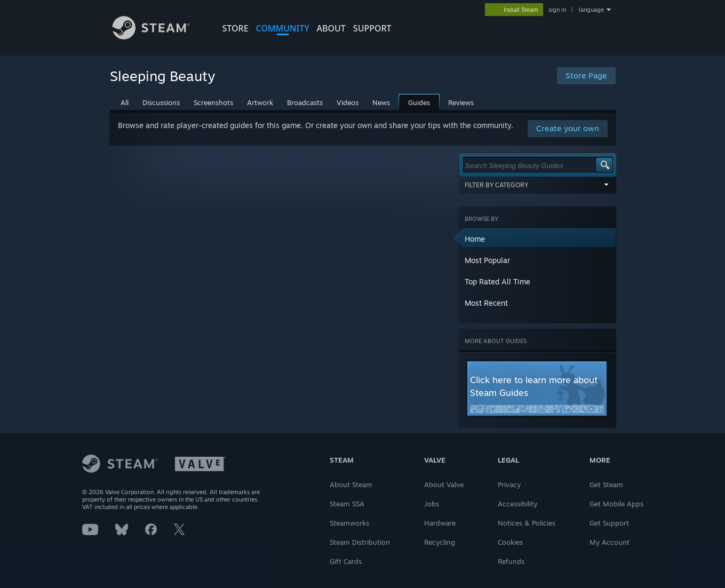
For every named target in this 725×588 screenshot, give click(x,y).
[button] (538, 239)
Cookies (510, 542)
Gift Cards (346, 561)
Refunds (511, 561)
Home (475, 239)
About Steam (351, 484)
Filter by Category (538, 185)
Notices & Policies (527, 523)
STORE (236, 28)
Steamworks (349, 523)
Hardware (440, 523)
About (331, 28)
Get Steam (606, 484)
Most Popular (487, 260)
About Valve (444, 484)
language (591, 10)
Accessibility (517, 504)
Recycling (440, 542)
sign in (557, 10)
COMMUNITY (283, 28)
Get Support (609, 523)
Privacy (509, 484)
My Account (610, 542)
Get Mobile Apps (616, 504)
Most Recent (486, 303)
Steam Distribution (360, 542)
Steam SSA (347, 504)
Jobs (432, 504)
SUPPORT (372, 28)
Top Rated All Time (497, 281)
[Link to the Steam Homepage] (159, 37)
